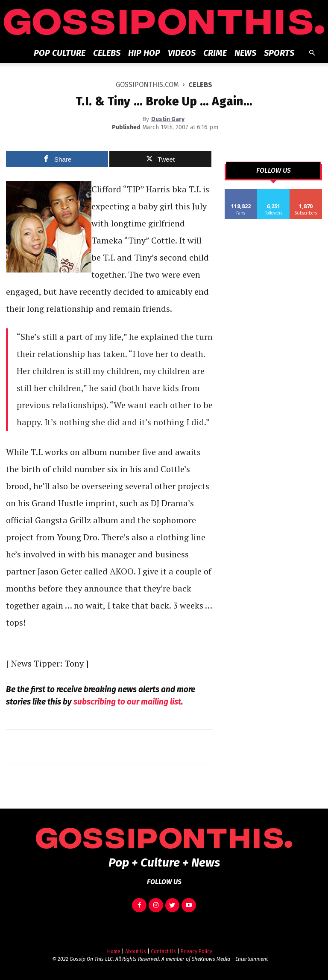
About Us (136, 951)
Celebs (107, 53)
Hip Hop (144, 53)
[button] (312, 53)
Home (114, 951)
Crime (215, 53)
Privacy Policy (196, 951)
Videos (182, 53)
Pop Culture (60, 53)
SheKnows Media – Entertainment (230, 959)
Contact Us (163, 951)
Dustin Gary (168, 119)
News (245, 53)
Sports (279, 53)
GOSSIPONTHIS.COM (147, 85)
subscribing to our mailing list (127, 702)
